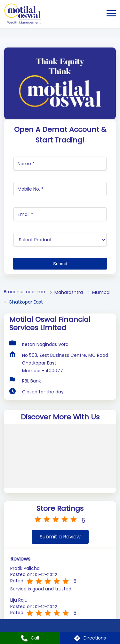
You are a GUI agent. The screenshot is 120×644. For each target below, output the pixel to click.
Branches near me (24, 292)
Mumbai (101, 292)
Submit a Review (60, 537)
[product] (60, 240)
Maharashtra (69, 292)
